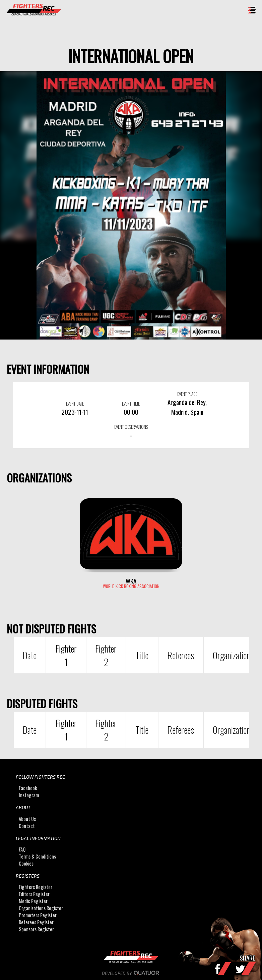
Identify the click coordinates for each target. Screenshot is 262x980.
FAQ (22, 849)
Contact (27, 826)
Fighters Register (36, 887)
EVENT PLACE (187, 394)
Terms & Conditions (37, 856)
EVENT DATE (75, 404)
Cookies (26, 863)
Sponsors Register (36, 929)
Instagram (29, 795)
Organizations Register (41, 908)
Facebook (28, 788)
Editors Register (34, 894)
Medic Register (33, 901)
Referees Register (36, 922)
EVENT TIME (131, 404)
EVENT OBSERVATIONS (131, 427)
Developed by (131, 973)
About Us (27, 819)
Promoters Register (38, 915)
